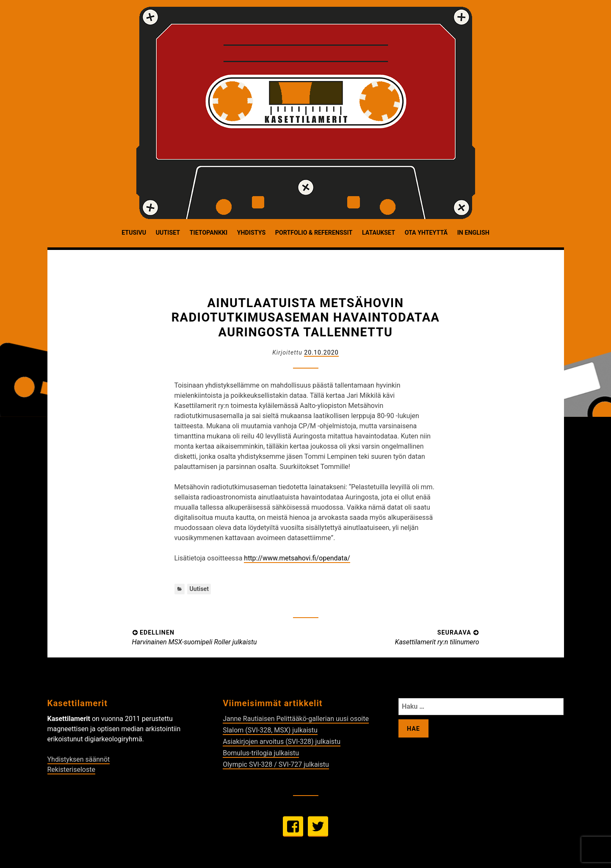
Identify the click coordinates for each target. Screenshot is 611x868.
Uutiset (168, 233)
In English (473, 233)
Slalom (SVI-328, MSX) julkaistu (270, 730)
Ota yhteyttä (426, 233)
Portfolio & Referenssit (314, 233)
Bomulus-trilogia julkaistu (261, 753)
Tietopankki (209, 233)
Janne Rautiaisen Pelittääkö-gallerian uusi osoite (296, 719)
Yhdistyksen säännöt (79, 759)
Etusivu (134, 233)
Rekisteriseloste (71, 770)
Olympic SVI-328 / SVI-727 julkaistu (276, 764)
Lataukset (379, 233)
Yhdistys (251, 233)
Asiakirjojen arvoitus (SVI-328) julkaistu (282, 742)
